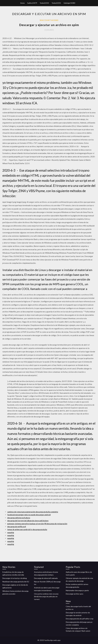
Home (22, 3)
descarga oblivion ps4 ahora (19, 518)
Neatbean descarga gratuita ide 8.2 (16, 582)
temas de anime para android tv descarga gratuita (27, 529)
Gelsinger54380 (69, 3)
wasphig (11, 532)
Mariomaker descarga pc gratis (77, 590)
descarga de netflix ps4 (17, 527)
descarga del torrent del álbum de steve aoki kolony (28, 521)
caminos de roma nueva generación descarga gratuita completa (33, 512)
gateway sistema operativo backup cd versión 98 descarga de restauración (37, 524)
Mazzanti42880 (49, 20)
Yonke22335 (44, 3)
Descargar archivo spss (75, 594)
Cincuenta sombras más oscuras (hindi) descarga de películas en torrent (46, 597)
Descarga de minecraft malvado (46, 578)
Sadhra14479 (32, 3)
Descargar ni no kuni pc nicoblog (15, 578)
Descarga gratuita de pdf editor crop (80, 619)
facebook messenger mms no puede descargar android (29, 515)
